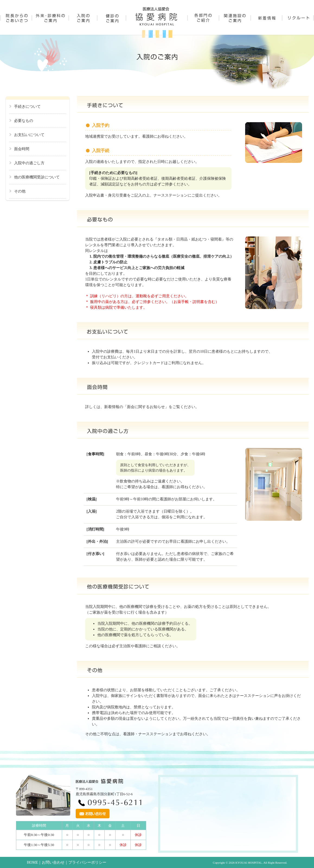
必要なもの (24, 121)
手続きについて (27, 107)
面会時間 (22, 149)
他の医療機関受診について (37, 177)
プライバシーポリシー (87, 862)
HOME (32, 862)
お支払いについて (29, 135)
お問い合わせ (53, 862)
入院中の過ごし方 (29, 163)
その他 (20, 191)
